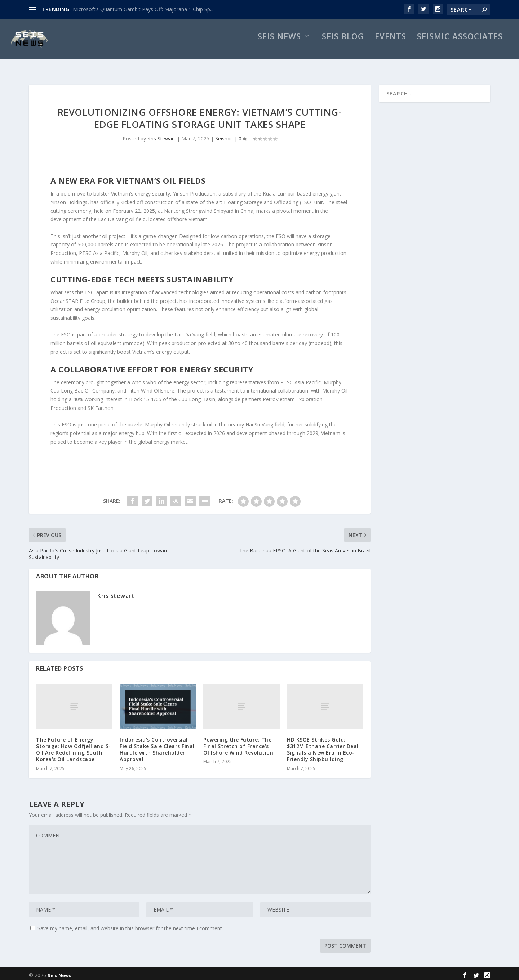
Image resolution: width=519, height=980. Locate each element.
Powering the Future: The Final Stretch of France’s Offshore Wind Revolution (238, 742)
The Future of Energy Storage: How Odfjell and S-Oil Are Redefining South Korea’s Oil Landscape (74, 746)
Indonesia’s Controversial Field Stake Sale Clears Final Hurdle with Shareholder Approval (157, 746)
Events (391, 45)
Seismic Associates (460, 45)
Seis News (279, 45)
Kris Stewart (161, 135)
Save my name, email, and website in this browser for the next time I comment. (130, 925)
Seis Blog (343, 45)
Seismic (224, 135)
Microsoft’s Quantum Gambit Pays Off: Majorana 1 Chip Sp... (143, 9)
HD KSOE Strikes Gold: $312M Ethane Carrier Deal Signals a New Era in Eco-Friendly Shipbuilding (323, 746)
